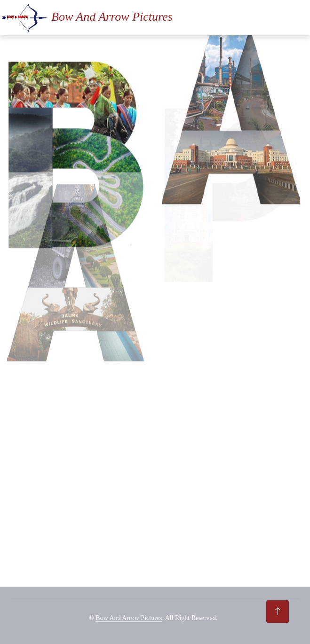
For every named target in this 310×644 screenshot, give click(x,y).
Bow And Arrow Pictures (129, 618)
